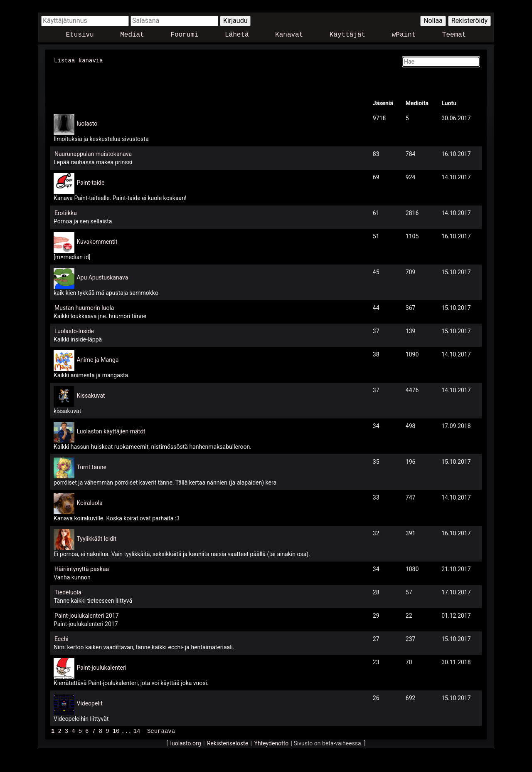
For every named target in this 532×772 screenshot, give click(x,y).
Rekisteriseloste (228, 742)
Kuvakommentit (97, 241)
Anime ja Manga (97, 359)
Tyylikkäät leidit (96, 538)
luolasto (87, 123)
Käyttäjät (347, 35)
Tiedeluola (68, 592)
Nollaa (433, 21)
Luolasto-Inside (74, 331)
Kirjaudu (235, 21)
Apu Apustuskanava (102, 277)
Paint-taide (90, 182)
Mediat (132, 35)
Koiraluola (89, 502)
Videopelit (89, 703)
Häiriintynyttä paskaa (82, 569)
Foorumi (184, 35)
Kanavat (289, 35)
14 (137, 730)
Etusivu (80, 35)
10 (116, 730)
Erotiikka (66, 213)
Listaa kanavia (79, 60)
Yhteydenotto (272, 742)
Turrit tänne (91, 467)
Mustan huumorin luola (84, 307)
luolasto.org (186, 742)
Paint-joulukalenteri (101, 667)
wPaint (404, 35)
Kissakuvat (91, 395)
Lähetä (237, 35)
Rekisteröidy (469, 21)
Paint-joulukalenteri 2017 (87, 615)
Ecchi (62, 638)
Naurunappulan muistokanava (93, 153)
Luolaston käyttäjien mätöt (111, 431)
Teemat (454, 35)
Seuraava (161, 730)
